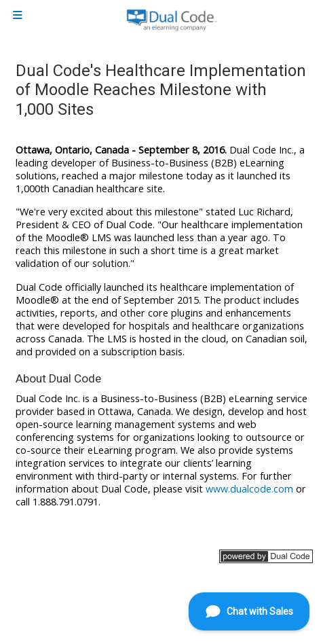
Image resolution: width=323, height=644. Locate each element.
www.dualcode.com (249, 489)
